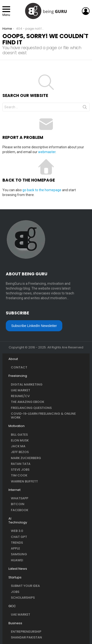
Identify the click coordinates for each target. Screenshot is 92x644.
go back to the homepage (42, 190)
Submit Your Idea (25, 586)
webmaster (47, 152)
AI (10, 519)
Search (85, 108)
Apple (15, 548)
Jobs (15, 592)
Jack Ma (18, 446)
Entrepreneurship (26, 632)
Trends (17, 543)
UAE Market (21, 390)
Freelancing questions (31, 408)
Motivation (17, 426)
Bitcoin (18, 504)
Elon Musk (20, 440)
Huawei (17, 560)
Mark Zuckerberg (26, 458)
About (13, 359)
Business (15, 623)
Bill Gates (19, 435)
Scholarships (23, 598)
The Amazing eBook (28, 402)
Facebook (20, 510)
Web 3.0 (17, 531)
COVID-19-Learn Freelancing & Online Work (43, 416)
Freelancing (18, 376)
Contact (19, 367)
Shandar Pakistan (26, 637)
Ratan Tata (21, 464)
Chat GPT (19, 537)
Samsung (19, 554)
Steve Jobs (20, 470)
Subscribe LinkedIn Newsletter (34, 326)
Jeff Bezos (20, 452)
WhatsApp (20, 498)
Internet (14, 490)
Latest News (18, 569)
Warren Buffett (24, 481)
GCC (12, 606)
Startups (15, 577)
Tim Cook (19, 475)
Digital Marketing (27, 384)
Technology (18, 522)
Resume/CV (20, 396)
